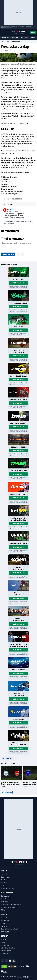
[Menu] (2, 32)
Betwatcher (5, 921)
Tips (22, 38)
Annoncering (5, 945)
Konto (33, 32)
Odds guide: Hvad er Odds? (10, 929)
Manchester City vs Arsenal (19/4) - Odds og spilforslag (10, 783)
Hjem (3, 41)
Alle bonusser (7, 758)
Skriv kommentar (8, 254)
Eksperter (4, 883)
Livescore (4, 926)
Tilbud (3, 910)
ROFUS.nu (19, 26)
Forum (33, 38)
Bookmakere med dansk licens (11, 904)
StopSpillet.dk (9, 28)
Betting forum (6, 918)
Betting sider (5, 896)
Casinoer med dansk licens (10, 907)
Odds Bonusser (6, 899)
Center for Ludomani (8, 888)
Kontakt (4, 940)
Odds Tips (4, 874)
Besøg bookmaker (19, 283)
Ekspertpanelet (18, 199)
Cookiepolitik (5, 953)
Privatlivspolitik (6, 951)
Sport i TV (4, 885)
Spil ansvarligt (6, 26)
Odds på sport (6, 877)
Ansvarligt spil (6, 932)
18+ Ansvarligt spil (23, 977)
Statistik (4, 923)
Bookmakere (6, 38)
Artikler (8, 41)
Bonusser (15, 38)
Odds (27, 38)
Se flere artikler (7, 792)
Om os (3, 942)
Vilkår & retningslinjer (8, 948)
